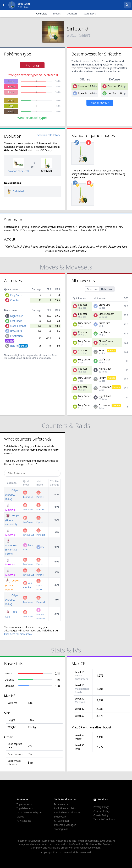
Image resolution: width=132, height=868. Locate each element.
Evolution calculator (65, 808)
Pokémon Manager (65, 825)
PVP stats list (24, 821)
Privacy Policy (101, 807)
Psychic (11, 87)
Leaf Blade (114, 93)
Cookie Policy (101, 815)
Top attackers (24, 804)
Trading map (61, 829)
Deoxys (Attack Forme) (12, 585)
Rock (11, 100)
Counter (83, 86)
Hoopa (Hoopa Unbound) (12, 520)
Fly (40, 547)
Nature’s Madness (41, 614)
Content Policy (101, 811)
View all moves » (100, 103)
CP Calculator (62, 821)
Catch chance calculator (67, 812)
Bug (11, 106)
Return (19, 346)
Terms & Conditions (104, 819)
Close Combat (18, 326)
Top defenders (25, 808)
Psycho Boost (40, 585)
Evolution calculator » (48, 135)
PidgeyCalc (60, 817)
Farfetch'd (15, 191)
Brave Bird (84, 93)
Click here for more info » (18, 634)
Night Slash (17, 316)
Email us (103, 799)
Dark (11, 111)
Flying (11, 81)
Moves (57, 14)
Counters (72, 14)
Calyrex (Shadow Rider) (13, 495)
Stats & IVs (90, 14)
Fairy (11, 92)
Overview (42, 14)
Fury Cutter (17, 295)
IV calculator (61, 804)
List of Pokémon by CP (29, 812)
